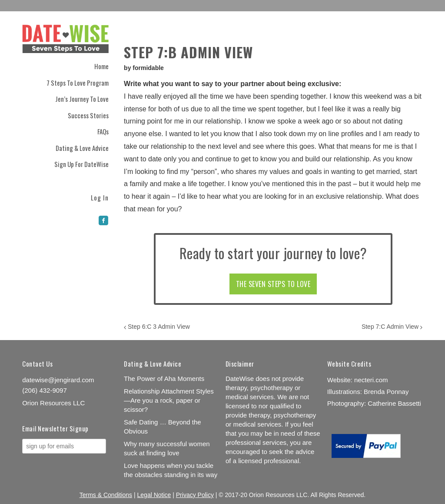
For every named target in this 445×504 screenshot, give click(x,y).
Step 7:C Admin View (392, 327)
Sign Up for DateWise (81, 164)
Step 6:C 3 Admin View (157, 327)
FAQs (103, 131)
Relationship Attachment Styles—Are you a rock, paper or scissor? (169, 400)
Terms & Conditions (106, 495)
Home (101, 66)
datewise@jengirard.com (58, 380)
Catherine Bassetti (394, 403)
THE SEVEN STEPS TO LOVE (273, 284)
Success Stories (88, 115)
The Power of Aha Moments (164, 379)
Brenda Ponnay (386, 392)
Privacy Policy (195, 495)
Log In (100, 197)
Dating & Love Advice (82, 148)
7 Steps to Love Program (78, 83)
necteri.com (371, 380)
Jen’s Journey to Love (82, 99)
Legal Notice (154, 495)
